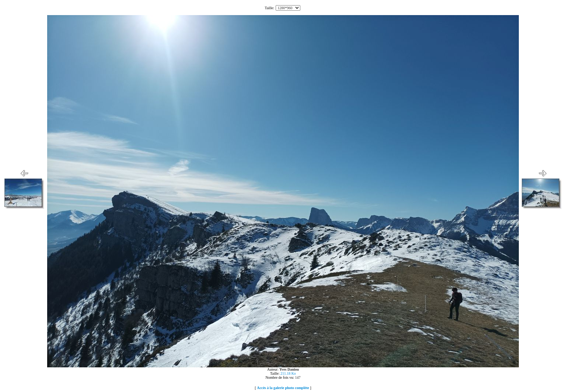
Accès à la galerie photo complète (283, 388)
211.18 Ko (288, 373)
